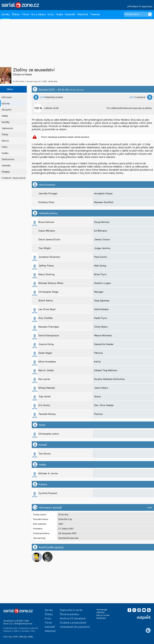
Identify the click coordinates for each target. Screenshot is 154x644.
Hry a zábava (38, 14)
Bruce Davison (46, 222)
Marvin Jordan (46, 370)
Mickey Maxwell (47, 388)
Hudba (60, 14)
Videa (5, 147)
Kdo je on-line (103, 615)
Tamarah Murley (47, 414)
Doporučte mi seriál (71, 610)
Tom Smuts (45, 453)
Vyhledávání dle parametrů (75, 627)
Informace (7, 97)
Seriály (6, 14)
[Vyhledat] (150, 14)
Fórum (25, 14)
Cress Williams (47, 231)
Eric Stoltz (44, 405)
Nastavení (101, 618)
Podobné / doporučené (14, 178)
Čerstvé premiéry (70, 614)
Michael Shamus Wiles (51, 283)
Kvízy (51, 14)
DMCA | (17, 631)
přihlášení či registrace (140, 6)
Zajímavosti (7, 128)
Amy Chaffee (46, 318)
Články (16, 14)
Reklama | (8, 631)
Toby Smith (45, 396)
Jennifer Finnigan (48, 193)
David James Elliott (49, 239)
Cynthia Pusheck (48, 493)
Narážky (6, 122)
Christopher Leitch (49, 434)
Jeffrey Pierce (46, 266)
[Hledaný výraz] (138, 14)
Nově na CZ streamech (73, 618)
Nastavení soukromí (29, 628)
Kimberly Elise (46, 202)
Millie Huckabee (47, 362)
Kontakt (25, 631)
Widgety (6, 172)
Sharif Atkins (46, 300)
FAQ (33, 631)
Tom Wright (45, 248)
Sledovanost (8, 159)
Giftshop (101, 612)
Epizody (6, 103)
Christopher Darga (48, 292)
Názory (5, 141)
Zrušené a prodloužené (73, 622)
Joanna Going (46, 344)
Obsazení (7, 110)
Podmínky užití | (11, 628)
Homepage (102, 610)
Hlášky (5, 116)
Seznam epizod (33, 81)
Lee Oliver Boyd (47, 309)
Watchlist (83, 14)
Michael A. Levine (48, 473)
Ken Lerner (44, 379)
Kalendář (70, 14)
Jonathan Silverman (49, 257)
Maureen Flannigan (49, 327)
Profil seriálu (19, 81)
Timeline (95, 14)
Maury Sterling (46, 274)
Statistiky (6, 166)
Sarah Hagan (45, 353)
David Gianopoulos (49, 335)
